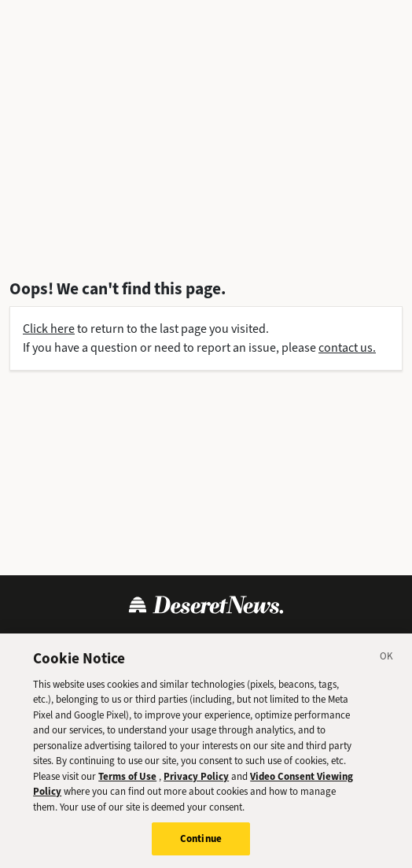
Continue (201, 850)
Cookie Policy (230, 643)
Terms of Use (55, 643)
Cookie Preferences (333, 643)
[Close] (387, 670)
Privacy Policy (142, 643)
